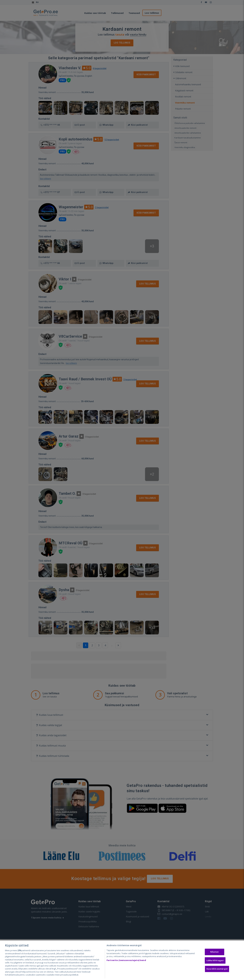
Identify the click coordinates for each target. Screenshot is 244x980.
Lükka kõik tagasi (215, 960)
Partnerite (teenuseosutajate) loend (126, 960)
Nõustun (214, 952)
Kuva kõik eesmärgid (217, 969)
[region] (122, 960)
